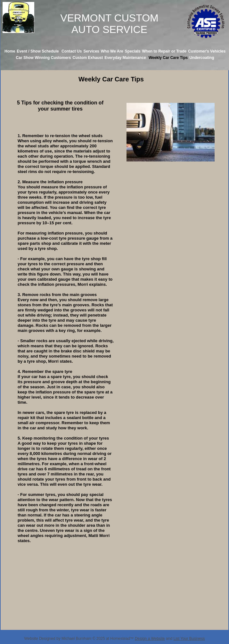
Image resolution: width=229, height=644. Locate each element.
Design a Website (150, 639)
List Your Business (189, 639)
